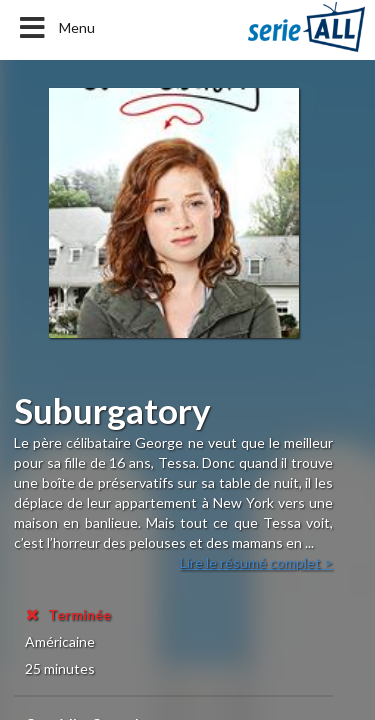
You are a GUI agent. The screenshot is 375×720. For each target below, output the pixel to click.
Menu (55, 28)
